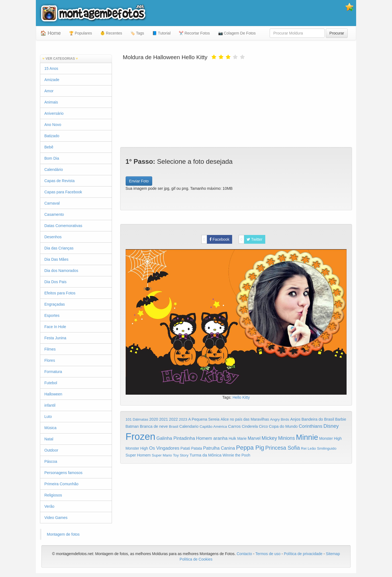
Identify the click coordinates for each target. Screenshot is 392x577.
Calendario (189, 426)
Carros (234, 426)
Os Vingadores (164, 448)
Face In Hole (55, 327)
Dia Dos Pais (55, 282)
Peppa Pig (250, 448)
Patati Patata (191, 448)
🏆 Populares (80, 33)
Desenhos (53, 237)
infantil (50, 405)
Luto (48, 417)
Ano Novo (53, 125)
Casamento (54, 214)
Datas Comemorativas (63, 226)
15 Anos (51, 68)
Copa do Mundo (283, 426)
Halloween (53, 394)
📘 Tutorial (161, 33)
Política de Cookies (196, 559)
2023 (183, 419)
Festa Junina (55, 338)
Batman (132, 426)
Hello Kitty (241, 397)
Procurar (337, 33)
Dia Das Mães (56, 259)
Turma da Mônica (205, 455)
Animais (51, 102)
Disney (331, 426)
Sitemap (333, 554)
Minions (286, 438)
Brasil (174, 427)
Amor (49, 91)
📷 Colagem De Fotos (237, 33)
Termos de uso (268, 554)
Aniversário (54, 113)
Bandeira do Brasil (318, 419)
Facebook (215, 239)
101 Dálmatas (137, 419)
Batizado (52, 136)
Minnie (307, 437)
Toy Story (181, 455)
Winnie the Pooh (236, 455)
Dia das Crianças (59, 248)
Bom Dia (52, 158)
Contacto (245, 554)
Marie (242, 439)
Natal (49, 439)
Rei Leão (308, 448)
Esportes (52, 315)
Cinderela (250, 427)
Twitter (251, 239)
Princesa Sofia (283, 448)
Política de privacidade (303, 554)
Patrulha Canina (219, 448)
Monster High (330, 438)
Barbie (341, 419)
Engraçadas (55, 304)
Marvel (254, 438)
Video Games (56, 518)
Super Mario (162, 455)
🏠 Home (51, 33)
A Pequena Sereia (204, 419)
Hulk (232, 438)
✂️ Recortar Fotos (194, 33)
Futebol (51, 383)
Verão (49, 506)
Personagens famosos (63, 473)
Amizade (52, 80)
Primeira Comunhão (61, 484)
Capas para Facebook (63, 192)
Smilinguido (327, 448)
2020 (154, 419)
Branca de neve (154, 426)
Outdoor (51, 450)
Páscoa (51, 461)
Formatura (53, 372)
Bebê (49, 147)
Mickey (269, 438)
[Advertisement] (236, 103)
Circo (263, 426)
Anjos (295, 419)
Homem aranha (212, 438)
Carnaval (52, 203)
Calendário (54, 170)
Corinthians (310, 426)
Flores (50, 360)
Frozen (141, 436)
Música (50, 428)
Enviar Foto (139, 181)
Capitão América (213, 427)
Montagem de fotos (63, 534)
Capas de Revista (60, 181)
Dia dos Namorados (61, 271)
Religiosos (53, 495)
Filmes (50, 349)
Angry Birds (280, 419)
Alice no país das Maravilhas (245, 419)
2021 (163, 419)
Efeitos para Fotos (60, 293)
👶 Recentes (111, 33)
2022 (173, 419)
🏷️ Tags (137, 33)
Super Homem (138, 455)
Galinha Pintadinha (176, 438)
